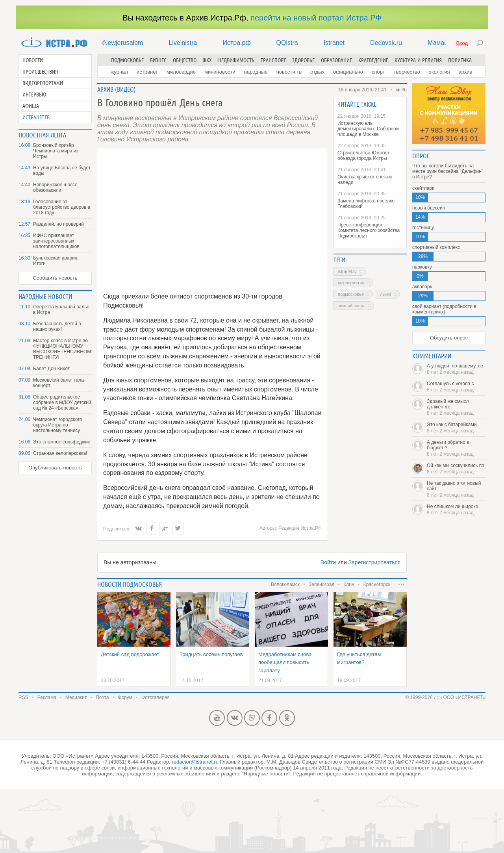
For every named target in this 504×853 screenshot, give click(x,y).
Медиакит (76, 697)
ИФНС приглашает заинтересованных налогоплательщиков (56, 241)
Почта (102, 697)
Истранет (147, 72)
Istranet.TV (347, 271)
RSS (23, 697)
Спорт (378, 72)
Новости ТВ (289, 72)
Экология (439, 72)
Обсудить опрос (449, 338)
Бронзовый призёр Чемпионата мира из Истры (56, 151)
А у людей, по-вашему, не (456, 369)
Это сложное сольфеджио (62, 442)
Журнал (119, 72)
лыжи (385, 294)
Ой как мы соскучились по (456, 469)
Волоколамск (285, 584)
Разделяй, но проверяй (58, 224)
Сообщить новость (55, 278)
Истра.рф (236, 43)
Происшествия (40, 72)
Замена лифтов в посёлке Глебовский (366, 204)
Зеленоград (321, 584)
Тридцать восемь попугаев (211, 654)
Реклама (47, 697)
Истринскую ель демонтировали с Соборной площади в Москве (368, 129)
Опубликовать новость (55, 468)
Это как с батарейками (456, 428)
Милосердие (181, 72)
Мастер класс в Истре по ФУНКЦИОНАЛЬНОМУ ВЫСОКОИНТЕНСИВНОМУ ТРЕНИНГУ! (62, 349)
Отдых (317, 72)
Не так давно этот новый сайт (456, 489)
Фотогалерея (156, 697)
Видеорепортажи (43, 83)
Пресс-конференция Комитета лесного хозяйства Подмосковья (369, 230)
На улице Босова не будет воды (62, 171)
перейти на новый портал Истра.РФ (316, 18)
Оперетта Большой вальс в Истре (61, 310)
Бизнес (158, 60)
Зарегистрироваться (374, 562)
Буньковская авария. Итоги (56, 261)
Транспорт (273, 60)
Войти (328, 562)
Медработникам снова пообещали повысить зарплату (285, 662)
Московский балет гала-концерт (59, 383)
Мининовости (220, 72)
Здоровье (303, 60)
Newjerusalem (123, 43)
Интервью (34, 95)
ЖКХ (207, 60)
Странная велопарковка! (60, 453)
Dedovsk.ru (386, 43)
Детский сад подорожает (130, 654)
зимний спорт (351, 306)
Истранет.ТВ (36, 117)
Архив (465, 72)
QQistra (287, 43)
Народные (256, 72)
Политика (460, 60)
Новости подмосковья (130, 584)
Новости (33, 60)
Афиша (31, 106)
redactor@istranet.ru (195, 762)
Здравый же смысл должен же (456, 407)
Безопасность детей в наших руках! (57, 326)
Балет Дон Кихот (51, 369)
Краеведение (373, 60)
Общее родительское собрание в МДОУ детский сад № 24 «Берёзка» (62, 402)
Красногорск (377, 584)
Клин (349, 584)
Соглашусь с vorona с (456, 387)
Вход (462, 43)
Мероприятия (351, 283)
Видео (125, 89)
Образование (336, 60)
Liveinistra (183, 43)
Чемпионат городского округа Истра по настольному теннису (57, 425)
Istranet (334, 43)
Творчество (407, 72)
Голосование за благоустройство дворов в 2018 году (62, 207)
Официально (348, 72)
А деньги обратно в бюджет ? (456, 448)
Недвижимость (236, 60)
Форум (125, 697)
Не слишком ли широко (456, 510)
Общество (185, 60)
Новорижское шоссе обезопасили (55, 187)
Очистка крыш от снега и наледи (365, 180)
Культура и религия (418, 60)
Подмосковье (127, 60)
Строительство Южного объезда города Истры (363, 156)
